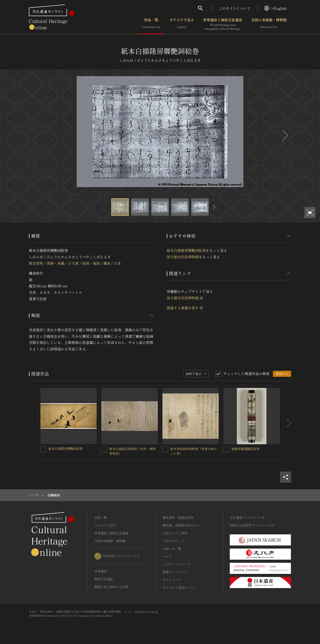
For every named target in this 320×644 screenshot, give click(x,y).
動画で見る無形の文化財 (112, 587)
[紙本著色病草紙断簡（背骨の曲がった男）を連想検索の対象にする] (165, 449)
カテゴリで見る (182, 24)
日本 (117, 263)
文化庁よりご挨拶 (175, 533)
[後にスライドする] (284, 135)
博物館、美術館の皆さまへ (181, 525)
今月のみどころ (173, 541)
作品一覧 (151, 24)
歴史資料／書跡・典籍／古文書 (54, 263)
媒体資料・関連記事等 (178, 518)
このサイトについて (235, 8)
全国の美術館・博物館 (269, 24)
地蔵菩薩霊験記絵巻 (245, 449)
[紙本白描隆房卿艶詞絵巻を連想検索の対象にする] (43, 449)
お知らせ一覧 (172, 549)
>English (275, 8)
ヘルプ (167, 556)
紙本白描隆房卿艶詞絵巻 (186, 250)
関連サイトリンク (175, 572)
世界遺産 (101, 571)
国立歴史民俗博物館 (183, 257)
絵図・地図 (91, 263)
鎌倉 (107, 263)
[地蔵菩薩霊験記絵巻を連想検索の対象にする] (226, 449)
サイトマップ (172, 580)
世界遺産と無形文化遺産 (223, 24)
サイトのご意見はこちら (180, 587)
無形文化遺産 (104, 579)
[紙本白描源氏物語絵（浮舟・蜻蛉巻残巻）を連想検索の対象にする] (104, 449)
